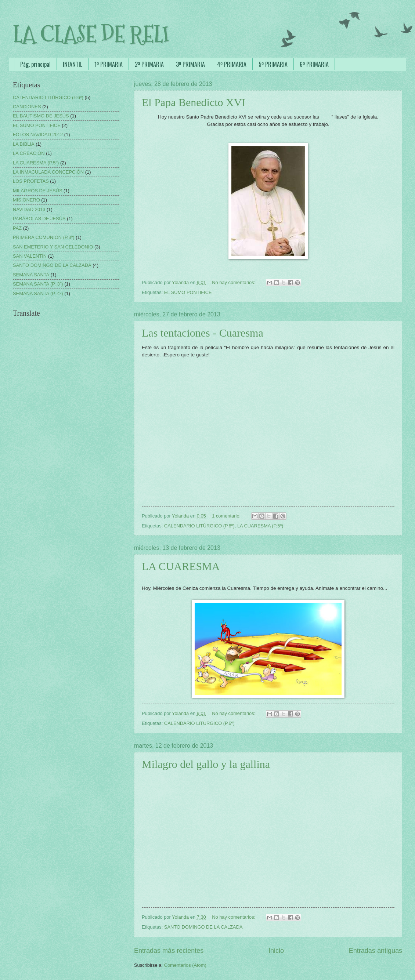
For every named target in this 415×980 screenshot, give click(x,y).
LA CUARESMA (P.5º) (260, 526)
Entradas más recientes (169, 951)
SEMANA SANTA (31, 275)
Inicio (276, 951)
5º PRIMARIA (273, 64)
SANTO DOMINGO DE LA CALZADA (203, 927)
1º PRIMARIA (109, 64)
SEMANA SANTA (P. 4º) (38, 293)
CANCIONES (27, 107)
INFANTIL (73, 64)
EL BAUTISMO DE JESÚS (41, 116)
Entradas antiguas (376, 951)
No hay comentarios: (234, 282)
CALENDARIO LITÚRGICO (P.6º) (199, 526)
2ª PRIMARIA (149, 64)
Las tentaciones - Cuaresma (203, 333)
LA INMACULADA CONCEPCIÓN (48, 172)
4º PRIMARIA (232, 64)
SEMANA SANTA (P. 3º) (38, 284)
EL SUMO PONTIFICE (188, 292)
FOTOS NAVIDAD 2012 (38, 135)
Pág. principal (35, 64)
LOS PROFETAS (31, 181)
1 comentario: (227, 516)
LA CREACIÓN (29, 153)
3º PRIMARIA (190, 64)
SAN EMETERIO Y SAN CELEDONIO (53, 247)
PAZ (17, 228)
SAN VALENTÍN (30, 256)
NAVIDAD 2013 (29, 209)
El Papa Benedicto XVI (194, 102)
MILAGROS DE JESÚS (38, 191)
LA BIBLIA (24, 144)
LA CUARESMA (181, 566)
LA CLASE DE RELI (91, 34)
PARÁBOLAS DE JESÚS (39, 219)
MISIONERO (26, 200)
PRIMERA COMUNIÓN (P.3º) (44, 237)
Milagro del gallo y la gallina (206, 764)
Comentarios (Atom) (185, 965)
